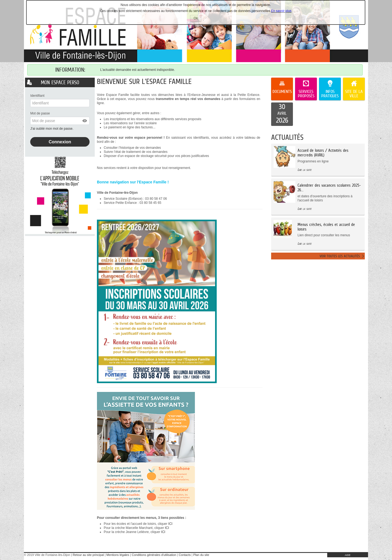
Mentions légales (118, 555)
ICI (170, 524)
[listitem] (282, 114)
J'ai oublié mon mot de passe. (52, 129)
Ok (197, 19)
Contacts (185, 555)
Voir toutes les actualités (340, 256)
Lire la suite (304, 170)
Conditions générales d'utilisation (154, 555)
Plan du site (201, 555)
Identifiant (37, 96)
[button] (85, 121)
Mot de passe (40, 113)
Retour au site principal (88, 555)
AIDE (347, 555)
